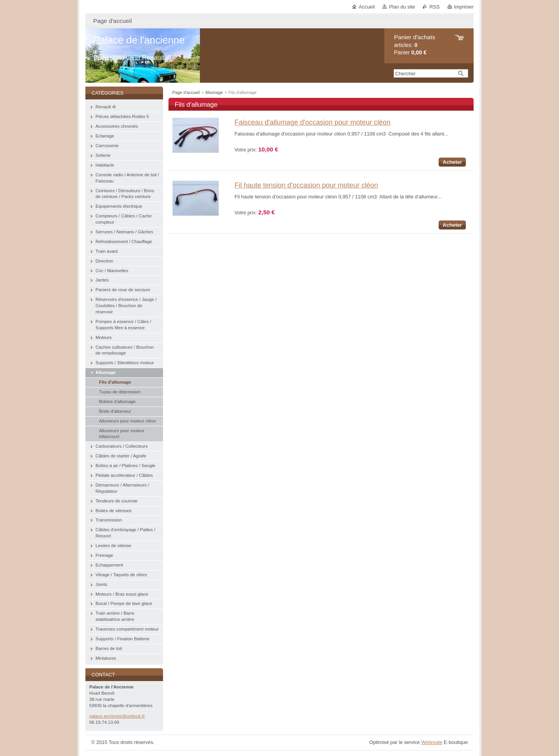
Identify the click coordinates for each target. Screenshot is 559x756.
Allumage (214, 92)
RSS (434, 7)
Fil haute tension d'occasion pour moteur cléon (306, 185)
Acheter (452, 162)
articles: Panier (415, 45)
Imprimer (464, 7)
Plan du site (402, 7)
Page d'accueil (186, 92)
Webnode (432, 742)
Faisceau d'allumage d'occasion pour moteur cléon (312, 122)
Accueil (367, 7)
